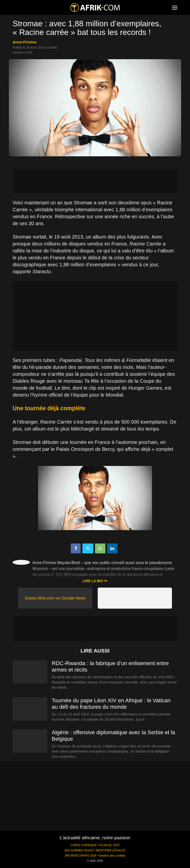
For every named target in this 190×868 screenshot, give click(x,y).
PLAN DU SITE (109, 845)
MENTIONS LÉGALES (111, 850)
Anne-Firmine (25, 42)
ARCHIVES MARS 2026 (80, 856)
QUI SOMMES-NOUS (79, 850)
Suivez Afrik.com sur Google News (55, 598)
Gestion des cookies (112, 856)
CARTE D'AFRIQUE (83, 845)
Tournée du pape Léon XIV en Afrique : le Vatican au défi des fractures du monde (111, 704)
